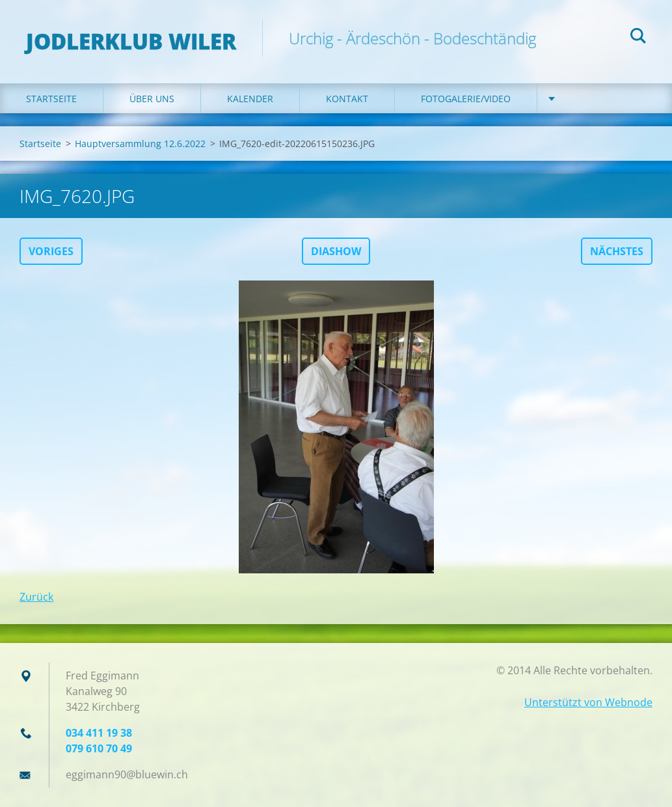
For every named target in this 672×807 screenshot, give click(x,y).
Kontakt (347, 99)
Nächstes (617, 251)
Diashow (336, 251)
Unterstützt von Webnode (588, 702)
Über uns (152, 99)
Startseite (51, 99)
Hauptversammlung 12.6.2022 (140, 144)
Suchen (638, 38)
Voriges (51, 251)
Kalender (250, 99)
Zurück (36, 597)
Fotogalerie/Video (466, 99)
